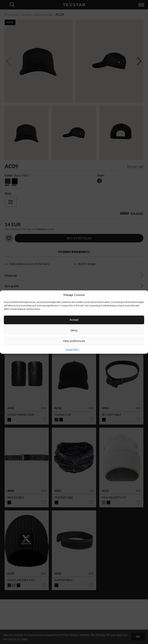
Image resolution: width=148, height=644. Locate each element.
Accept (74, 320)
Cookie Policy (72, 349)
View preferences (74, 341)
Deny (74, 330)
